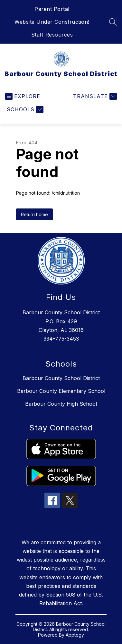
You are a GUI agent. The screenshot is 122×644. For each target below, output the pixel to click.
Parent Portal (52, 9)
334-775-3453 (61, 339)
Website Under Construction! (52, 22)
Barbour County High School (61, 404)
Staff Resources (52, 35)
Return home (34, 214)
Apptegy (75, 635)
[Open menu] (23, 96)
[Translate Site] (94, 96)
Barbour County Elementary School (61, 391)
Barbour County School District (61, 378)
